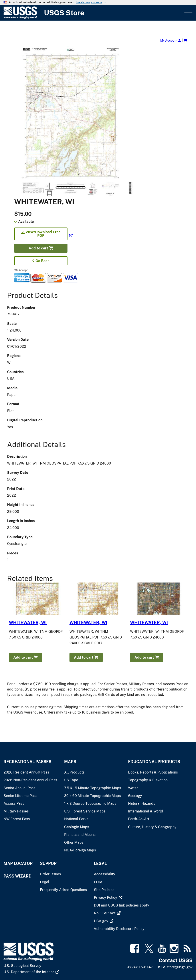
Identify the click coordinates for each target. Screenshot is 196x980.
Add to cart (41, 248)
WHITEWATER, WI (28, 623)
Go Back (41, 261)
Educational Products (154, 762)
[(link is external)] (43, 236)
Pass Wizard (18, 876)
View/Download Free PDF (41, 234)
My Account (171, 40)
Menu (188, 13)
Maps (70, 762)
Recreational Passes (27, 762)
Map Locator (18, 863)
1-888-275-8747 (139, 967)
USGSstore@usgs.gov (174, 967)
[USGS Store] (93, 13)
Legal (100, 863)
